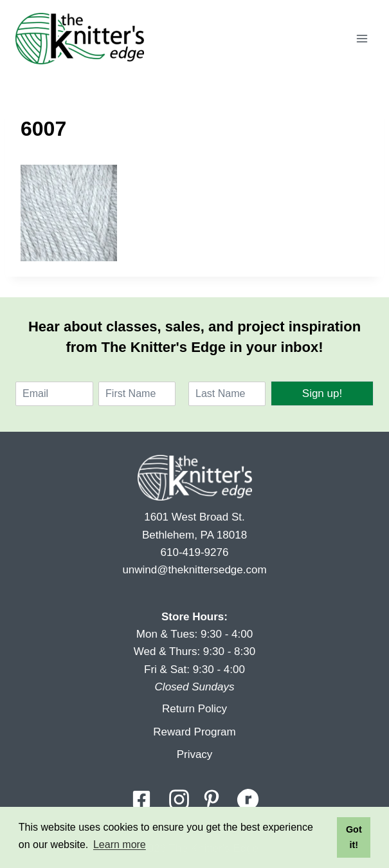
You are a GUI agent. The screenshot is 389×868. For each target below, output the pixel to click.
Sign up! (322, 393)
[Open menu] (362, 38)
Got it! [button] (354, 837)
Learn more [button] (120, 845)
